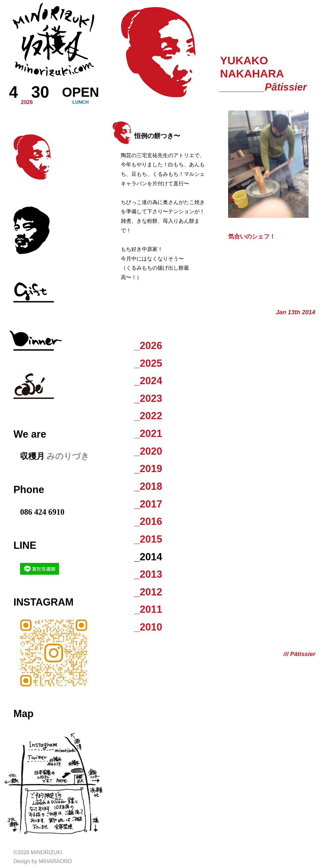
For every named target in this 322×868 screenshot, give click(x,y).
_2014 (148, 557)
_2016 (148, 521)
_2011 (148, 609)
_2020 (148, 451)
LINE (25, 545)
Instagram (43, 602)
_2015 (148, 539)
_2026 (148, 345)
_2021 (148, 433)
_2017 (148, 504)
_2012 (148, 592)
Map (23, 713)
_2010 (148, 627)
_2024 (148, 381)
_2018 (148, 486)
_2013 (148, 574)
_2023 (148, 398)
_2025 (148, 363)
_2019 (148, 468)
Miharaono (55, 861)
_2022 (148, 416)
